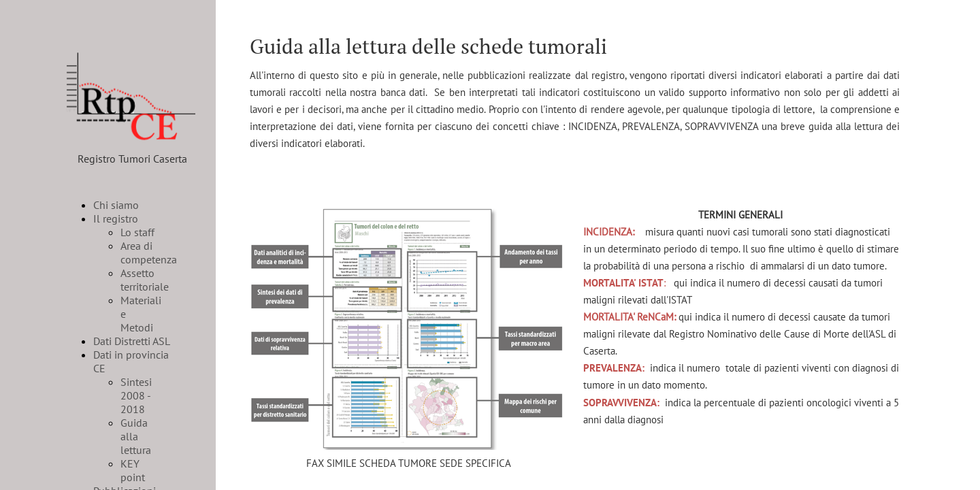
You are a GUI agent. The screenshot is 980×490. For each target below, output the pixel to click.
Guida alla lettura (136, 436)
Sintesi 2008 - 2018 (136, 395)
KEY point (133, 470)
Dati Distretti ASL (132, 341)
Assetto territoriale (145, 280)
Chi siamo (116, 205)
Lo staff (137, 232)
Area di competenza (149, 252)
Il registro (116, 218)
